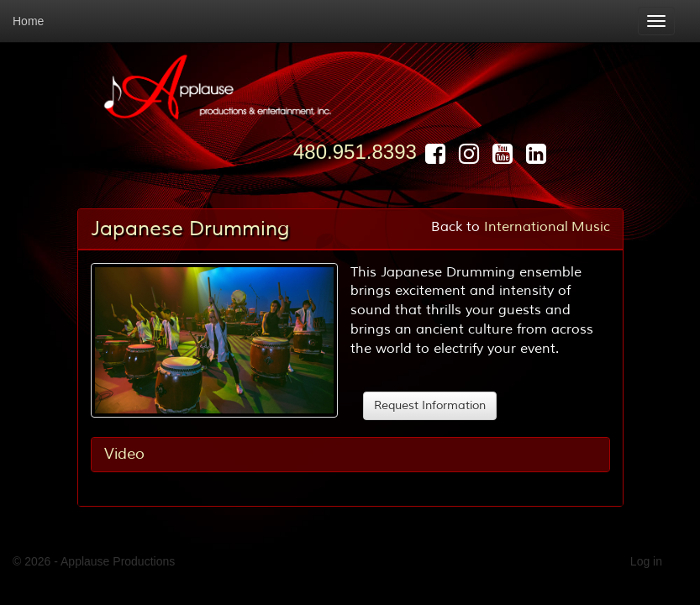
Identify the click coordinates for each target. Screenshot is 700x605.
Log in (646, 561)
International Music (547, 227)
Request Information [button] (430, 405)
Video (124, 454)
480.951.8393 (355, 152)
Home (28, 21)
